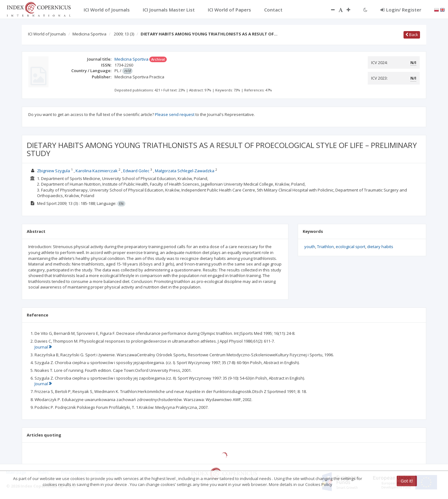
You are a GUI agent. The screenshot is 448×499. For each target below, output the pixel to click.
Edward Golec (136, 171)
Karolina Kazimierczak (97, 171)
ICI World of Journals (47, 34)
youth (310, 247)
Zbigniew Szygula (54, 171)
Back (412, 35)
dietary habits (380, 247)
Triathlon (325, 247)
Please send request (175, 114)
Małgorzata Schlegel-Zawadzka (185, 171)
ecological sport (350, 247)
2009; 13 (124, 34)
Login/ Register (401, 10)
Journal (43, 347)
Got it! (407, 481)
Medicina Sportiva (89, 34)
